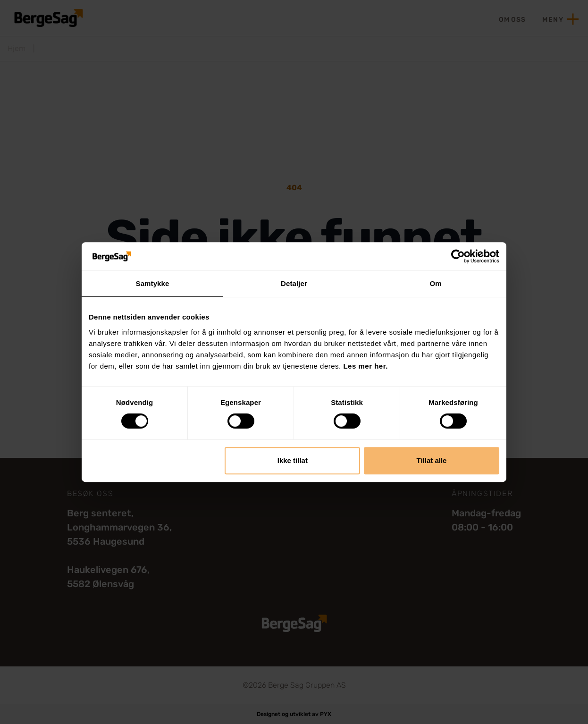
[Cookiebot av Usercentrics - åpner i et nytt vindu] (458, 256)
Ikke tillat (293, 460)
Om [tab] (435, 283)
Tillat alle (431, 460)
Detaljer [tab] (294, 283)
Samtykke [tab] (153, 283)
